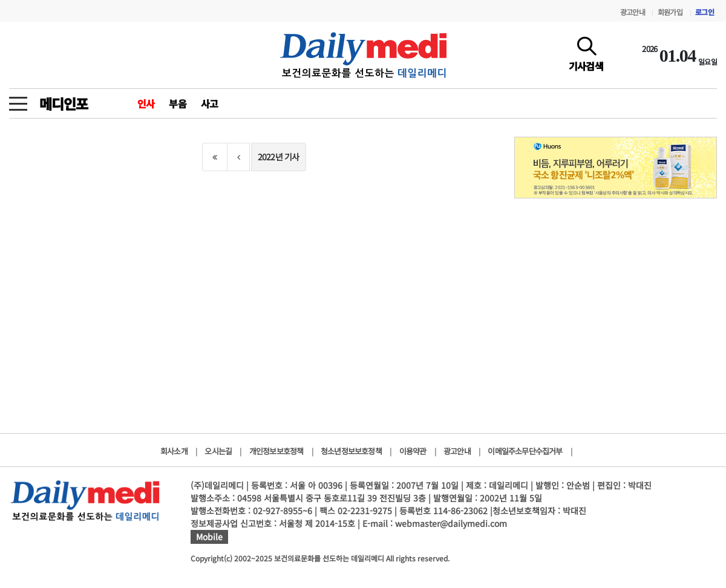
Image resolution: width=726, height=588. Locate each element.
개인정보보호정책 (276, 451)
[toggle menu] (18, 100)
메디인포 (63, 103)
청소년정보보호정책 (351, 451)
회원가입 (670, 12)
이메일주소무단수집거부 (525, 451)
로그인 (705, 12)
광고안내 (633, 12)
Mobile (209, 537)
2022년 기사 (279, 157)
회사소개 (174, 451)
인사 (146, 103)
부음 (177, 103)
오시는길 (218, 451)
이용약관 (413, 451)
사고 (209, 103)
